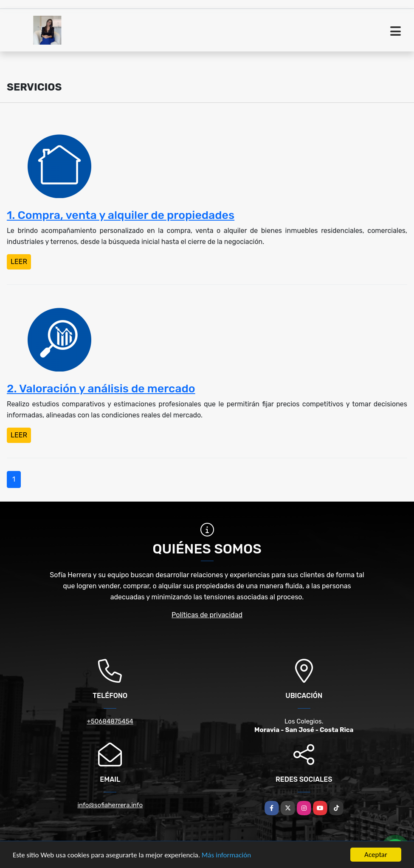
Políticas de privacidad (207, 615)
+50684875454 (110, 721)
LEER (19, 262)
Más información (226, 855)
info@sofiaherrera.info (110, 805)
